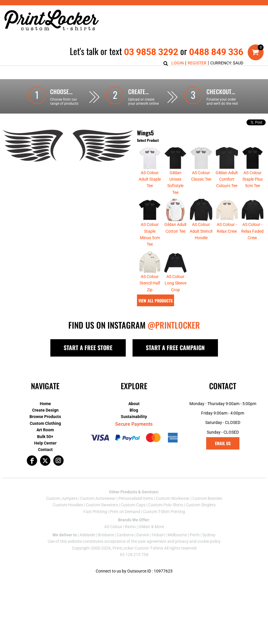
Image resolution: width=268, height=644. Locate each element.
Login (178, 63)
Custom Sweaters (102, 518)
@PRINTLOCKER (174, 338)
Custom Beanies (207, 512)
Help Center (45, 456)
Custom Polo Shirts (166, 518)
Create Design (45, 423)
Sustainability (134, 430)
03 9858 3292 (151, 52)
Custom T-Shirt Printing (164, 525)
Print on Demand (125, 525)
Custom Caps (133, 518)
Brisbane (106, 548)
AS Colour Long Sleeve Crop (176, 296)
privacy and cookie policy (198, 555)
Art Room (45, 443)
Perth (195, 548)
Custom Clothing (45, 437)
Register (197, 63)
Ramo (130, 540)
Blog (134, 423)
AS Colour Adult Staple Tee (150, 193)
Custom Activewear (98, 512)
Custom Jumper (61, 512)
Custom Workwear (173, 512)
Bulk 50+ (45, 450)
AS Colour (113, 540)
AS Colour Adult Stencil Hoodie (201, 244)
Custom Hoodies (68, 518)
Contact (45, 463)
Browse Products (45, 430)
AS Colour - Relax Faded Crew (252, 244)
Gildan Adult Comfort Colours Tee (227, 193)
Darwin (143, 548)
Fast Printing (95, 525)
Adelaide (87, 548)
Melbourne (177, 548)
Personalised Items (136, 512)
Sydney (209, 548)
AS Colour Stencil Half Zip (150, 296)
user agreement (152, 555)
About (134, 417)
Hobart (158, 548)
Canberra (125, 548)
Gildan (144, 540)
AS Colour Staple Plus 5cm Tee (253, 193)
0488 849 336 (216, 52)
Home (45, 417)
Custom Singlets (201, 518)
